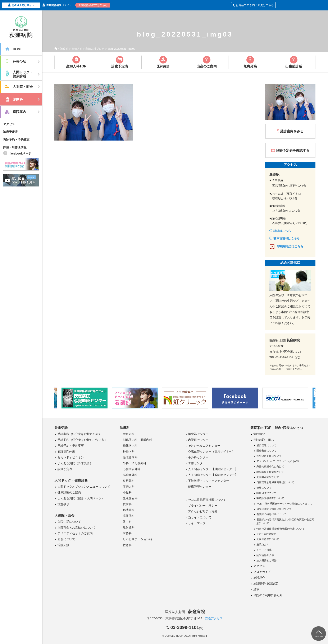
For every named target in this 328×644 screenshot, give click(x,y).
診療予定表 (10, 132)
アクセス (9, 124)
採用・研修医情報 (15, 147)
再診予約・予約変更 (16, 139)
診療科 (64, 49)
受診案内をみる (292, 131)
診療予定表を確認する (293, 150)
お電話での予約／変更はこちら (253, 5)
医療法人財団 (185, 612)
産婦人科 (77, 49)
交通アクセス (214, 618)
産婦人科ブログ (95, 49)
